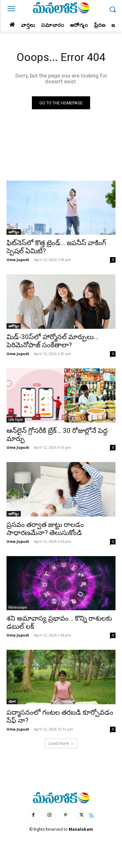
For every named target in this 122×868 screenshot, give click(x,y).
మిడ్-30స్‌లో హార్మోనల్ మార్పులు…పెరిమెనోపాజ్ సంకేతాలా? (52, 341)
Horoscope (18, 607)
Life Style (16, 420)
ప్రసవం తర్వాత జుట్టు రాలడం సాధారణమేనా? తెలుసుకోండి (45, 529)
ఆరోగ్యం (14, 232)
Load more (61, 743)
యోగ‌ (12, 701)
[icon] (91, 815)
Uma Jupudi (18, 260)
